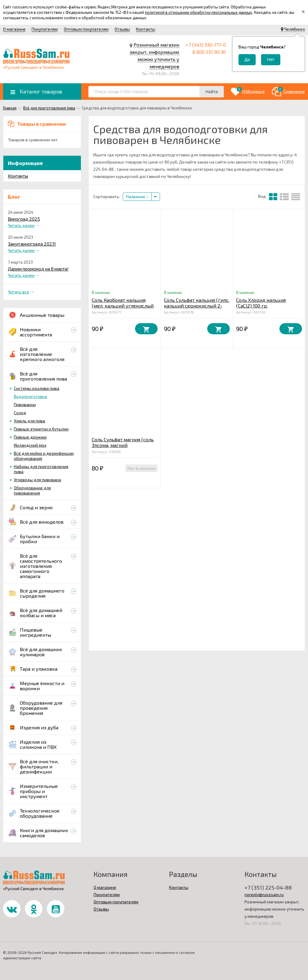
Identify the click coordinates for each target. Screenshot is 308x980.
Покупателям (45, 29)
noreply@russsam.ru (264, 894)
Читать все (18, 292)
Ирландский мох (30, 445)
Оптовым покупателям (86, 29)
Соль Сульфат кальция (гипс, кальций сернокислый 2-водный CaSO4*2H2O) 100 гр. (197, 306)
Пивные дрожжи (30, 437)
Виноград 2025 (24, 219)
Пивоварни (25, 404)
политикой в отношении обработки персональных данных (199, 12)
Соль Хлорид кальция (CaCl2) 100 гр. (261, 303)
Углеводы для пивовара (37, 480)
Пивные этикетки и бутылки (41, 429)
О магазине (14, 29)
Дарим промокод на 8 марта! (38, 269)
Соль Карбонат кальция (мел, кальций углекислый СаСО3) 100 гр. (123, 306)
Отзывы (122, 29)
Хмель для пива (29, 421)
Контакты (146, 29)
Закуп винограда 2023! (32, 244)
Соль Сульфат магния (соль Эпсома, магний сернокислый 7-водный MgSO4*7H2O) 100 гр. (123, 448)
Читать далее (21, 225)
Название (137, 196)
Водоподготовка (30, 396)
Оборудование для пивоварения (32, 490)
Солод (20, 413)
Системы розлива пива (37, 388)
